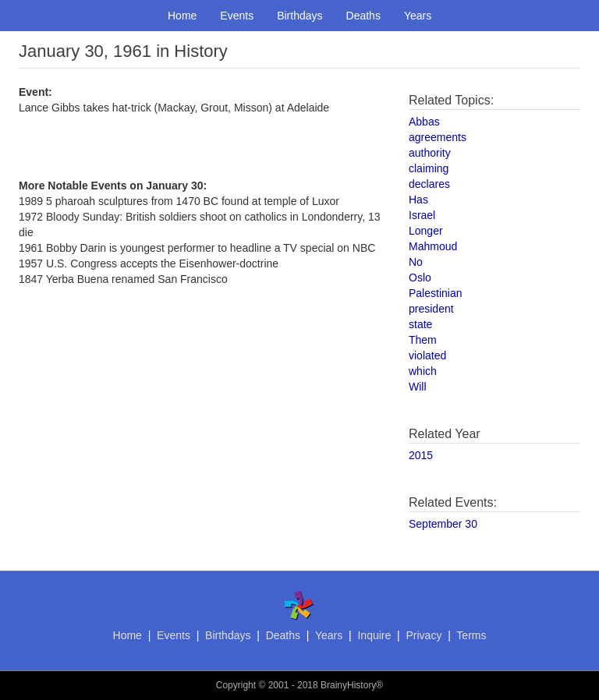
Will (418, 387)
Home (182, 16)
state (420, 324)
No (416, 262)
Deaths (363, 16)
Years (418, 16)
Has (418, 200)
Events (237, 16)
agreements (438, 137)
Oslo (420, 278)
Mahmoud (433, 246)
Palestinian (436, 293)
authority (430, 153)
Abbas (424, 122)
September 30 (443, 524)
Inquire (374, 635)
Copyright (236, 685)
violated (427, 355)
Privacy (424, 635)
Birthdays (299, 16)
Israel (422, 215)
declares (429, 184)
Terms (471, 635)
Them (423, 340)
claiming (429, 168)
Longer (426, 231)
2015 (421, 455)
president (431, 309)
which (423, 371)
